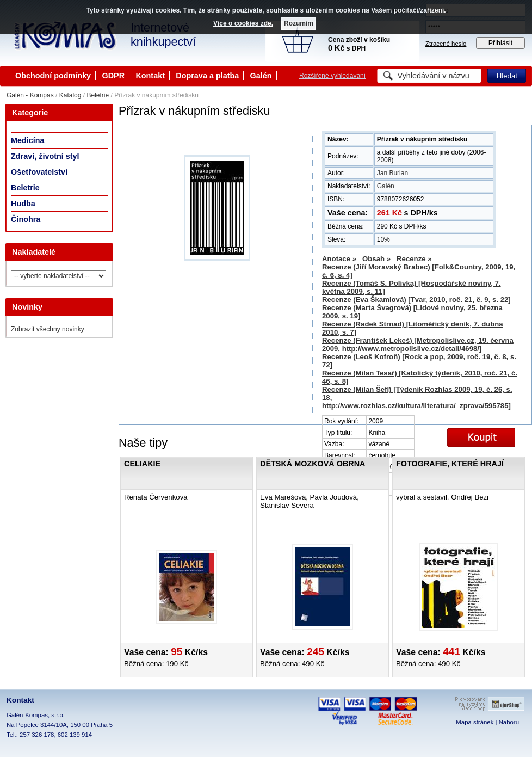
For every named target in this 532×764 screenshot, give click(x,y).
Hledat (507, 76)
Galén (261, 76)
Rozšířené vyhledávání (332, 76)
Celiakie (142, 464)
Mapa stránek (475, 722)
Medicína (28, 140)
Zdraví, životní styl (45, 156)
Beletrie (98, 95)
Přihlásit (501, 43)
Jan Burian (392, 173)
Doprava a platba (207, 76)
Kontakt (150, 76)
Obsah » (376, 259)
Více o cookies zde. (243, 23)
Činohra (26, 219)
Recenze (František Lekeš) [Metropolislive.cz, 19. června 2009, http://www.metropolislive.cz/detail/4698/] (418, 344)
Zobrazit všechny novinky (48, 329)
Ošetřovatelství (39, 172)
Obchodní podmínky (53, 76)
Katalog (70, 95)
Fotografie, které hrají (450, 464)
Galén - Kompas (30, 95)
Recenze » (414, 259)
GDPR (113, 76)
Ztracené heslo (446, 44)
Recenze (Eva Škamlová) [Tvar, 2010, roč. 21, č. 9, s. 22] (416, 300)
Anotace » (339, 259)
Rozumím (299, 23)
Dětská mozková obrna (313, 464)
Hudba (23, 204)
